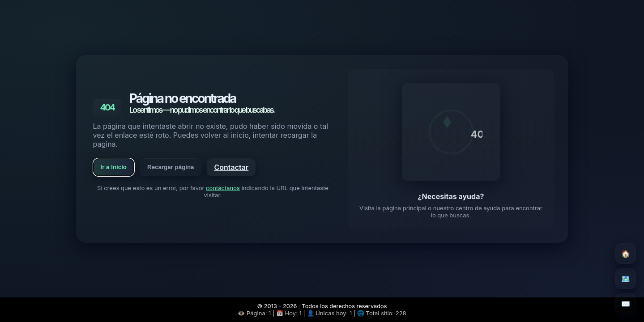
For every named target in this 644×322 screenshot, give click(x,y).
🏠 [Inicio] (626, 254)
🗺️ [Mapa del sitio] (626, 279)
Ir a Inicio (114, 167)
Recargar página (171, 167)
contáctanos (223, 188)
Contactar (231, 167)
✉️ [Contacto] (626, 304)
